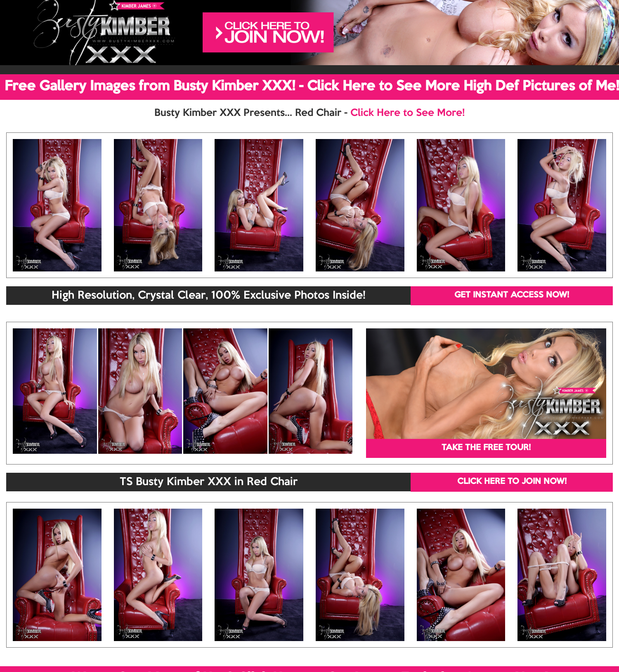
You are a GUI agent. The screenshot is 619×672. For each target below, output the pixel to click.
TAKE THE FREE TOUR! (486, 448)
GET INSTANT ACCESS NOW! (512, 295)
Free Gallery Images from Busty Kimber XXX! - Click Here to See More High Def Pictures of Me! (312, 87)
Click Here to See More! (408, 113)
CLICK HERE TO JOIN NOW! (512, 482)
